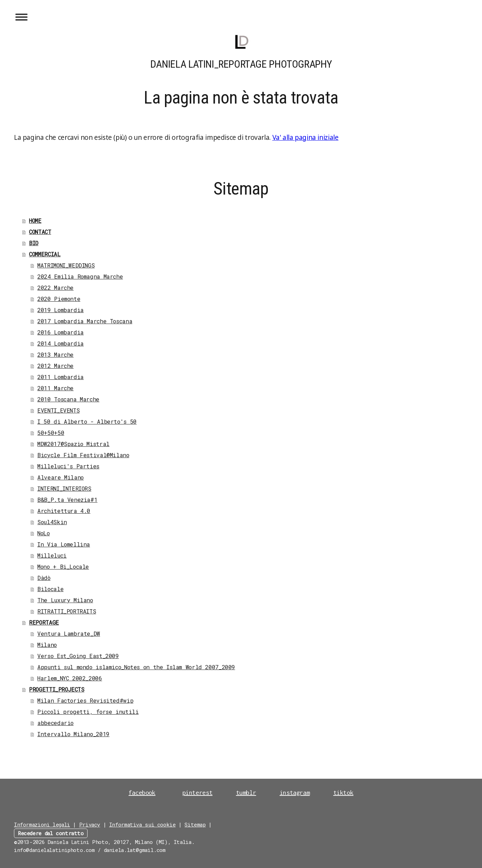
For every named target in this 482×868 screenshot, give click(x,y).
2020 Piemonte (59, 299)
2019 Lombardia (61, 310)
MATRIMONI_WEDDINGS (66, 265)
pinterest (198, 792)
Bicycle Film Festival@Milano (83, 455)
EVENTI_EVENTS (58, 410)
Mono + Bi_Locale (63, 567)
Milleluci (52, 555)
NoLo (43, 533)
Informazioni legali (42, 824)
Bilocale (50, 589)
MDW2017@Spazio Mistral (73, 444)
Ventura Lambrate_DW (69, 633)
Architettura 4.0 (64, 511)
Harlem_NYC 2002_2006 (70, 678)
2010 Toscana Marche (68, 399)
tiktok (344, 792)
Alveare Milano (61, 477)
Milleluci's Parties (68, 466)
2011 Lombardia (61, 377)
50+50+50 (51, 433)
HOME (35, 221)
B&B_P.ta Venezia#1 (67, 500)
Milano (47, 645)
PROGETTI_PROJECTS (57, 689)
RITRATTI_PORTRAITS (67, 611)
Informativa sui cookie (142, 824)
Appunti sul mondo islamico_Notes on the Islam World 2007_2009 (136, 667)
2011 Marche (55, 388)
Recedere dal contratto (51, 833)
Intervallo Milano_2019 (73, 734)
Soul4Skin (52, 522)
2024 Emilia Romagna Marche (80, 276)
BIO (34, 243)
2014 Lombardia (61, 343)
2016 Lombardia (61, 332)
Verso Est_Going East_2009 (78, 656)
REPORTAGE (44, 622)
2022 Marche (55, 288)
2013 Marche (55, 354)
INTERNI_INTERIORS (64, 488)
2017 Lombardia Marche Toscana (85, 321)
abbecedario (55, 723)
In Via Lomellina (64, 544)
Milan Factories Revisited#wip (85, 700)
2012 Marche (55, 366)
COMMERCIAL (45, 254)
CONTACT (40, 232)
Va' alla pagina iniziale (306, 137)
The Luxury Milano (65, 600)
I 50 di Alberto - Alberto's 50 (87, 421)
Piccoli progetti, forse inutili (88, 712)
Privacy (90, 824)
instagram (295, 792)
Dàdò (44, 578)
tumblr (246, 792)
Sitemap (195, 824)
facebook (142, 792)
